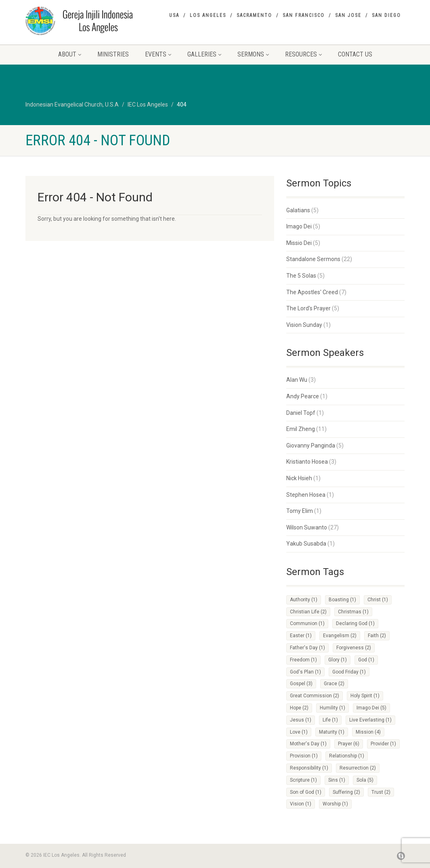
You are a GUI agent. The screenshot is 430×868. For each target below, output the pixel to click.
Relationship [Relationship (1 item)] (347, 756)
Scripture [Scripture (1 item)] (303, 780)
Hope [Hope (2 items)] (299, 708)
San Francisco (304, 15)
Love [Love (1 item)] (299, 732)
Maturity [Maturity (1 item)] (332, 732)
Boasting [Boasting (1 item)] (342, 600)
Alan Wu (297, 380)
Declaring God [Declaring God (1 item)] (355, 623)
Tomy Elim (300, 511)
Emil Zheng (301, 429)
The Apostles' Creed (312, 292)
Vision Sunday (304, 325)
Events (158, 54)
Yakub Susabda (306, 544)
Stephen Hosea (306, 495)
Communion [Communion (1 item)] (307, 623)
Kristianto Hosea (307, 462)
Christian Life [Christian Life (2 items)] (308, 612)
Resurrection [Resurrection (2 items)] (358, 768)
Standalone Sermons (313, 259)
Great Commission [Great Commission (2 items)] (315, 696)
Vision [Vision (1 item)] (301, 804)
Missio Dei (299, 243)
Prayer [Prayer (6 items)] (349, 744)
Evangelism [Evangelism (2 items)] (340, 636)
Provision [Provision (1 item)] (304, 756)
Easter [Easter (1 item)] (301, 636)
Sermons (253, 54)
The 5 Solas (301, 276)
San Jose (348, 15)
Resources (303, 54)
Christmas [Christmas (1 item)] (353, 612)
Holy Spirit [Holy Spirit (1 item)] (365, 696)
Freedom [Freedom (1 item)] (303, 660)
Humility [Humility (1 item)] (332, 708)
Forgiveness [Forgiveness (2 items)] (354, 648)
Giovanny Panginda (311, 446)
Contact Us (355, 54)
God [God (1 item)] (366, 660)
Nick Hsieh (299, 478)
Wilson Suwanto (307, 527)
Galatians (298, 210)
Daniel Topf (301, 413)
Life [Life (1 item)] (330, 720)
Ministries (113, 54)
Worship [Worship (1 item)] (335, 804)
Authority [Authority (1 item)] (304, 600)
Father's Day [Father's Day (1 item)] (307, 648)
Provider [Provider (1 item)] (383, 744)
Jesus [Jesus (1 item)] (301, 720)
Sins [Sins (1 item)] (337, 780)
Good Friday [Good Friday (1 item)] (349, 672)
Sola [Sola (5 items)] (365, 780)
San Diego (386, 15)
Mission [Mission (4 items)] (368, 732)
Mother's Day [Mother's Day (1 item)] (308, 744)
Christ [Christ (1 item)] (378, 600)
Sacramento (254, 15)
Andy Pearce (303, 396)
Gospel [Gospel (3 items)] (301, 684)
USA (174, 15)
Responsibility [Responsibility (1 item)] (309, 768)
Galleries (204, 54)
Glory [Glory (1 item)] (338, 660)
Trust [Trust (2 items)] (381, 792)
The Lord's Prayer (308, 308)
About (70, 54)
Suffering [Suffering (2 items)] (346, 792)
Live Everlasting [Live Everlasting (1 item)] (370, 720)
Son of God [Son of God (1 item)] (306, 792)
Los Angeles (208, 15)
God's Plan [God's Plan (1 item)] (305, 672)
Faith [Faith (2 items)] (377, 636)
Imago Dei (299, 226)
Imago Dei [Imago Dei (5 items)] (371, 708)
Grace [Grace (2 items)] (334, 684)
